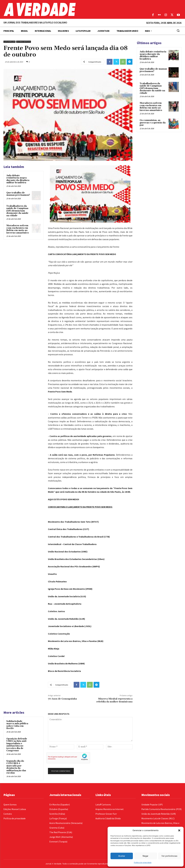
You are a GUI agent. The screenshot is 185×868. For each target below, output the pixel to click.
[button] (179, 830)
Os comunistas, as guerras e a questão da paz (153, 123)
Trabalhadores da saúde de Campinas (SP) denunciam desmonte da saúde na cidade (17, 211)
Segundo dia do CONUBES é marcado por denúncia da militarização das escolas (16, 767)
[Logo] (69, 9)
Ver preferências (169, 856)
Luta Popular (9, 42)
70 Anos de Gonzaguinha (62, 699)
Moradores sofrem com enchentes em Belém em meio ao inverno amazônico (18, 229)
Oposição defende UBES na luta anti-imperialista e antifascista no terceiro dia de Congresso (17, 745)
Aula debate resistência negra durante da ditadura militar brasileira (18, 179)
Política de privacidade (143, 863)
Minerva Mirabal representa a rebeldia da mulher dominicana (114, 700)
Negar (146, 856)
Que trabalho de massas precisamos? (18, 194)
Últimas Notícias (24, 42)
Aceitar (122, 856)
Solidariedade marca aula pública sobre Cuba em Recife (17, 725)
